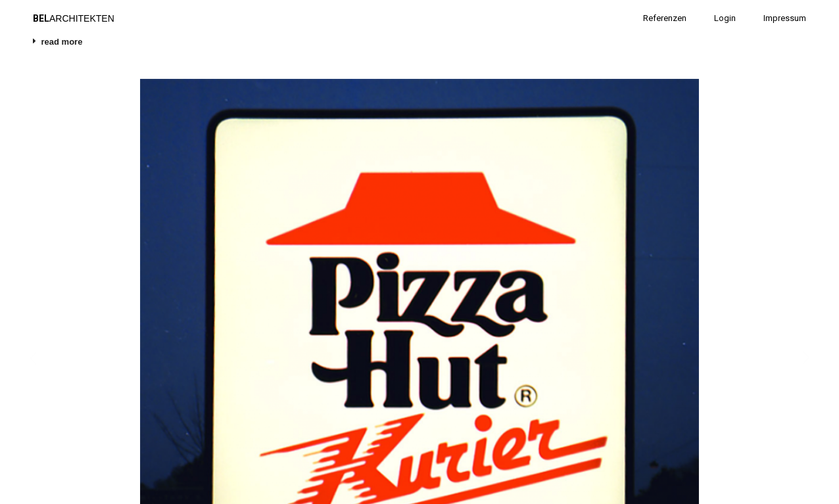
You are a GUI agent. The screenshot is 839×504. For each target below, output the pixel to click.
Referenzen (665, 18)
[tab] (419, 45)
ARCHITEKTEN (74, 18)
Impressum (785, 18)
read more (62, 42)
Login (725, 18)
